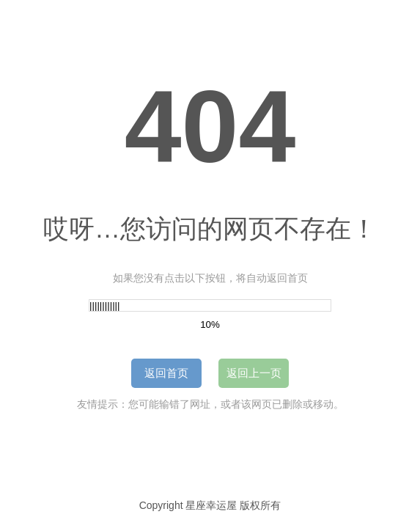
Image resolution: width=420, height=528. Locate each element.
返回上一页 (254, 373)
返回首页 (166, 373)
